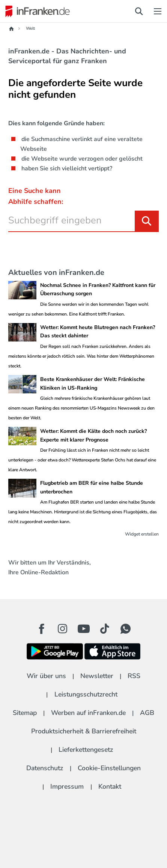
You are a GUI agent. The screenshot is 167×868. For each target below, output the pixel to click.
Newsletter (97, 676)
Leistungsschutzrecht (86, 694)
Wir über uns (46, 676)
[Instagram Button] (63, 631)
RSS (134, 676)
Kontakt (110, 786)
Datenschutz (45, 768)
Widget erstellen (142, 534)
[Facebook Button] (42, 629)
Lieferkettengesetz (86, 750)
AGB (147, 713)
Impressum (67, 786)
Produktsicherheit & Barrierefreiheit (84, 731)
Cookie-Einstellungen (109, 768)
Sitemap (25, 713)
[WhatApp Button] (126, 629)
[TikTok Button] (105, 629)
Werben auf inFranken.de (88, 713)
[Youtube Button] (84, 629)
